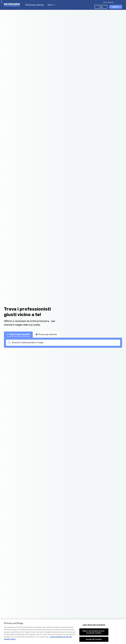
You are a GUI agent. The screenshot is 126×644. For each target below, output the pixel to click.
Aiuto (51, 5)
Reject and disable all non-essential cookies (94, 635)
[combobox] (65, 343)
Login (101, 7)
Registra (116, 7)
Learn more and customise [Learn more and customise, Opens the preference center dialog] (94, 628)
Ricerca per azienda (35, 5)
